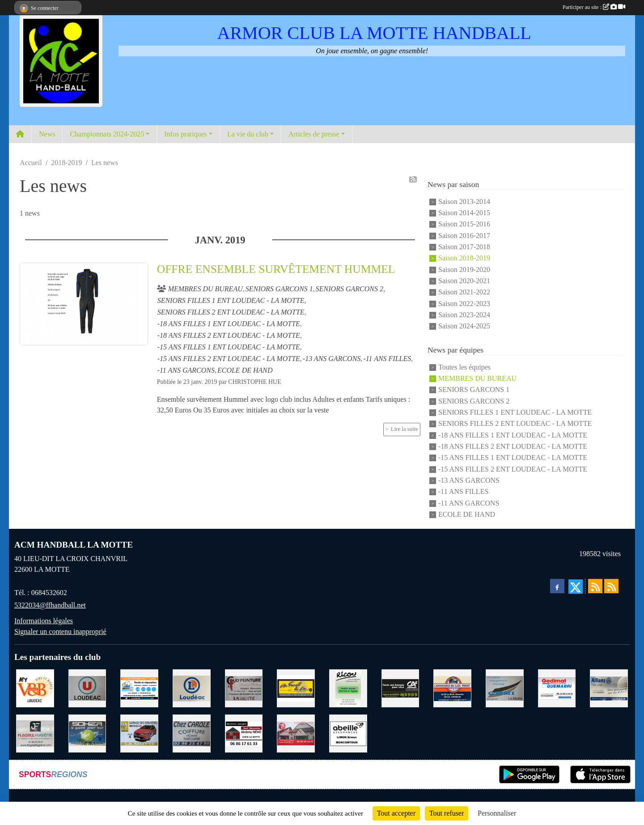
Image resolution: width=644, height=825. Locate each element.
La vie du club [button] (248, 134)
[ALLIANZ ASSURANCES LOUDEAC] (609, 687)
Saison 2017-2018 (464, 247)
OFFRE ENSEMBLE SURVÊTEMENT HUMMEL (276, 269)
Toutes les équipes (464, 367)
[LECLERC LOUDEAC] (192, 687)
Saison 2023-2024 (464, 315)
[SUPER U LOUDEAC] (87, 687)
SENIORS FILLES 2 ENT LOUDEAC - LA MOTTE (515, 424)
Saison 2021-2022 (464, 292)
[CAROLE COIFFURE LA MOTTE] (192, 733)
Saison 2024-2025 (464, 326)
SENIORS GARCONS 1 (474, 390)
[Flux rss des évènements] (611, 586)
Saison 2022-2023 (464, 304)
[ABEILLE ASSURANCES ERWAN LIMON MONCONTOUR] (348, 733)
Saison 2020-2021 (464, 281)
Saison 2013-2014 (464, 202)
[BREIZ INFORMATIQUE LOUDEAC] (139, 687)
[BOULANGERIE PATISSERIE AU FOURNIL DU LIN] (296, 687)
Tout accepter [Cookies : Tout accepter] (396, 813)
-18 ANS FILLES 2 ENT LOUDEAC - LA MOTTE (513, 446)
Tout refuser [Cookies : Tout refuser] (447, 813)
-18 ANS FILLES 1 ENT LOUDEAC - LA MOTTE (513, 435)
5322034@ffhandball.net (50, 605)
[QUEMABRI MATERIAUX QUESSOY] (557, 687)
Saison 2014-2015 (464, 213)
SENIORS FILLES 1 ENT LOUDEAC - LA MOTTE (515, 412)
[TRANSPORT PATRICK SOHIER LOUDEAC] (87, 733)
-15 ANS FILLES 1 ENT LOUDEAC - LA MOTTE (513, 458)
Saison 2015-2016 (464, 224)
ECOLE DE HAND (467, 514)
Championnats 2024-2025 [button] (107, 134)
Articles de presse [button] (314, 134)
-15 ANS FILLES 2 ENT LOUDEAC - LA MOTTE (513, 469)
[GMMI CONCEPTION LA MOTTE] (505, 687)
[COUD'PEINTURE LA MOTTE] (244, 687)
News (47, 134)
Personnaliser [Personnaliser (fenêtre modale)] (497, 813)
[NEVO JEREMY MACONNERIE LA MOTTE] (244, 733)
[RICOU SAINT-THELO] (348, 687)
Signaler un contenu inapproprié (60, 632)
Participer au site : (594, 7)
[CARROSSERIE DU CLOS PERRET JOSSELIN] (452, 687)
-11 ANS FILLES (463, 492)
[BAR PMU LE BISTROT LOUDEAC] (296, 733)
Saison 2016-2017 (464, 236)
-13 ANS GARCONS (469, 480)
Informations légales (44, 621)
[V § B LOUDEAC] (35, 687)
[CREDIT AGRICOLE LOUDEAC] (400, 687)
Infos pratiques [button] (186, 134)
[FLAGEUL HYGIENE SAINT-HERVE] (35, 733)
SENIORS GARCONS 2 (474, 401)
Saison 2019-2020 (464, 270)
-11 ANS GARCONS (469, 503)
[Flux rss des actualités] (595, 586)
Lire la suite (405, 429)
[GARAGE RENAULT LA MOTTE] (139, 733)
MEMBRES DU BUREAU (477, 378)
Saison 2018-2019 (464, 258)
